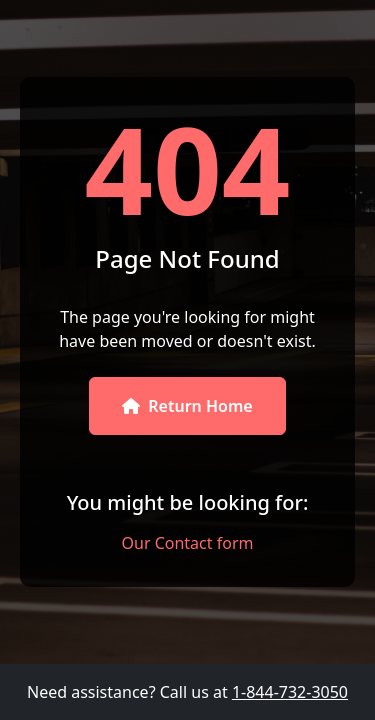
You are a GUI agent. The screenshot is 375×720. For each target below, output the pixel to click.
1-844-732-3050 (290, 692)
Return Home (187, 406)
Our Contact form (188, 543)
